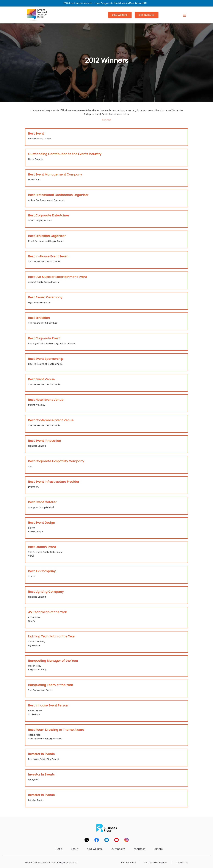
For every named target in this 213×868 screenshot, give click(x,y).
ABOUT (75, 849)
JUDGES (158, 849)
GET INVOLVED (147, 15)
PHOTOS (106, 120)
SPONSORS (140, 849)
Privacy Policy (128, 863)
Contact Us (182, 863)
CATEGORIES (118, 849)
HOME (59, 849)
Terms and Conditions (156, 863)
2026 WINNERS (120, 15)
